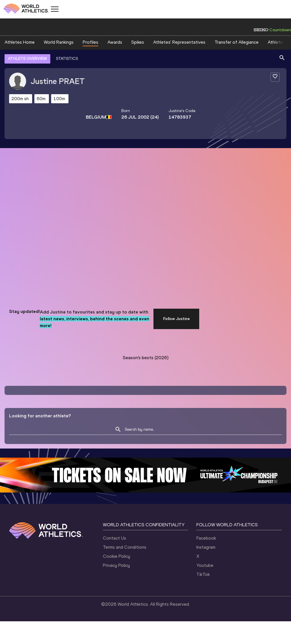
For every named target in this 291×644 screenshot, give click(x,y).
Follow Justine (176, 319)
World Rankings (59, 42)
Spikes (138, 42)
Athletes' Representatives (179, 42)
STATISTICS (67, 59)
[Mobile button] (55, 9)
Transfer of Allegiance (237, 42)
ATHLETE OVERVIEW (27, 59)
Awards (115, 42)
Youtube (205, 565)
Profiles (91, 42)
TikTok (203, 574)
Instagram (206, 547)
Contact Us (115, 538)
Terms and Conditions (125, 547)
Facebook (206, 538)
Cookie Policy (117, 556)
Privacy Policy (116, 565)
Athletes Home (20, 42)
